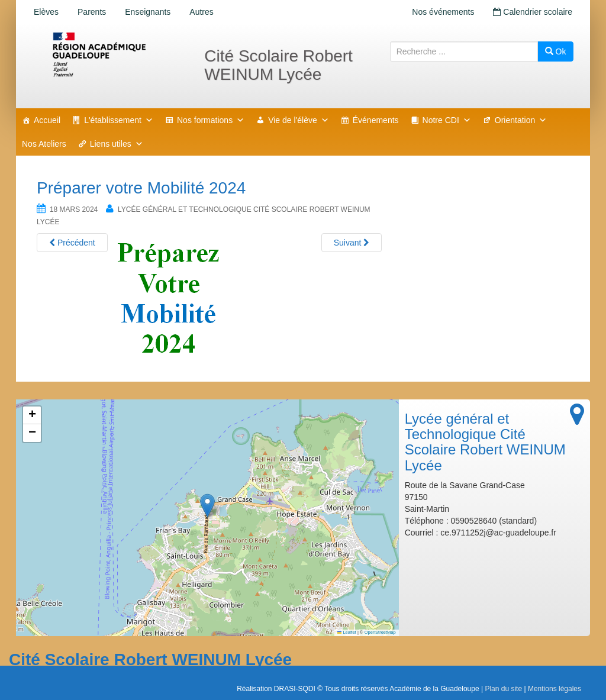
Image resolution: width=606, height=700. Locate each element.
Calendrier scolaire (533, 12)
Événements (376, 120)
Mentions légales (555, 689)
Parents (92, 12)
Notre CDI (447, 120)
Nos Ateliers (44, 144)
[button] (207, 506)
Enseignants (148, 12)
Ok (556, 51)
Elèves (46, 12)
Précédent (72, 243)
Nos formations (211, 120)
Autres (201, 12)
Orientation (521, 120)
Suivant (352, 243)
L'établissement (119, 120)
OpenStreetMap (380, 632)
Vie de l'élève (299, 120)
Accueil (47, 120)
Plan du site (503, 689)
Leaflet (347, 632)
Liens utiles (117, 144)
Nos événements (443, 12)
